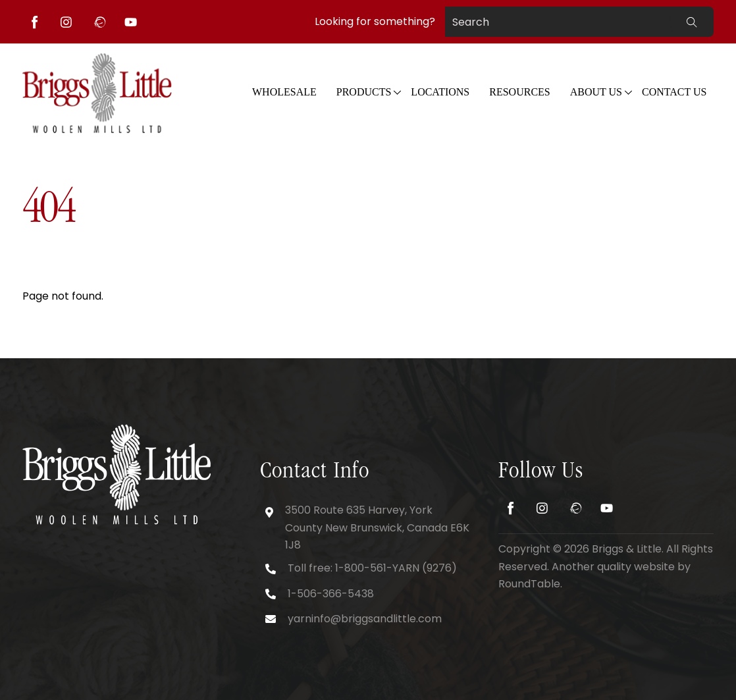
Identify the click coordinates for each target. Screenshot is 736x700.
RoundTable (529, 584)
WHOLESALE (284, 92)
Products (364, 92)
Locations (440, 92)
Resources (519, 92)
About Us (596, 92)
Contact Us (674, 92)
